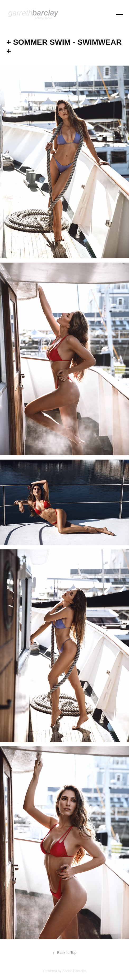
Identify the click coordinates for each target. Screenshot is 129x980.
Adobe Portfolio (74, 971)
